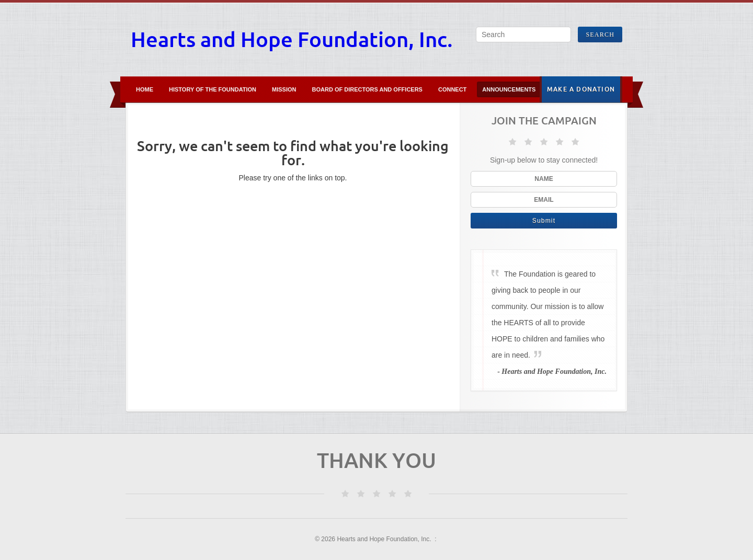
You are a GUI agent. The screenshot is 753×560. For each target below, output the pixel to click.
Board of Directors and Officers (367, 89)
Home (145, 89)
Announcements (509, 89)
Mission (284, 89)
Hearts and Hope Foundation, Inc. (292, 39)
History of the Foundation (213, 89)
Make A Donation (581, 89)
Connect (452, 89)
